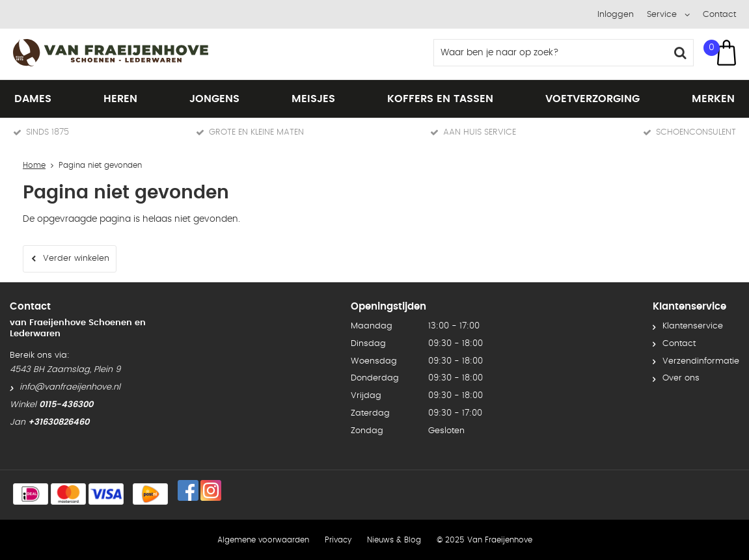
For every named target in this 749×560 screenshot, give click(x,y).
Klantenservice (693, 326)
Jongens (214, 99)
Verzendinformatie (701, 361)
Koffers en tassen (440, 99)
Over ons (681, 378)
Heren (120, 99)
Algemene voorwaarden (263, 540)
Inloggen (616, 15)
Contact (719, 15)
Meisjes (313, 99)
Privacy (338, 540)
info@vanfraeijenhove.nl (70, 387)
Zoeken (680, 53)
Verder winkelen (76, 259)
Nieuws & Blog (394, 540)
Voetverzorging (592, 99)
